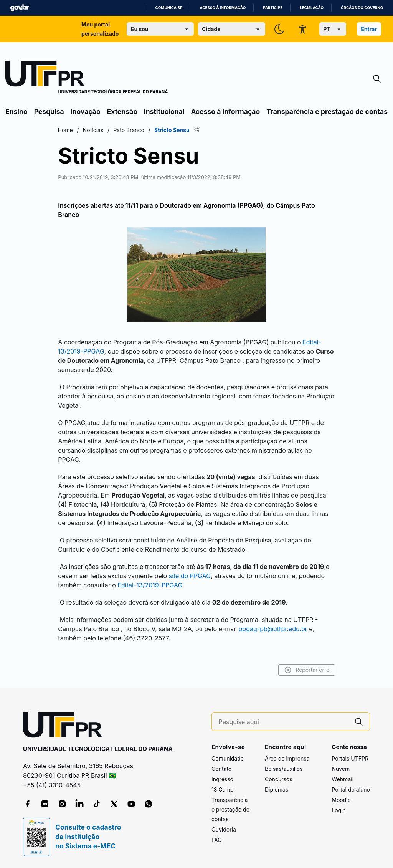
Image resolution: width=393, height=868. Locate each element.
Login (339, 810)
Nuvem (341, 769)
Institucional (164, 112)
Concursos (279, 779)
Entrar (369, 29)
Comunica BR (169, 8)
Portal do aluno (351, 789)
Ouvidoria (224, 829)
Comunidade (228, 758)
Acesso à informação (223, 8)
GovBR (20, 8)
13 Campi (223, 789)
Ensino (17, 112)
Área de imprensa (287, 758)
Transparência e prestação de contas (327, 112)
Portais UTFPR (350, 758)
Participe (273, 8)
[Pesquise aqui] (284, 722)
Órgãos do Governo (362, 8)
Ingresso (222, 779)
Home (66, 130)
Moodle (341, 800)
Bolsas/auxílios (284, 769)
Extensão (122, 112)
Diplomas (277, 789)
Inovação (86, 112)
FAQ (217, 840)
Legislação (312, 8)
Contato (221, 769)
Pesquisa (49, 112)
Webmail (343, 779)
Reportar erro (306, 670)
